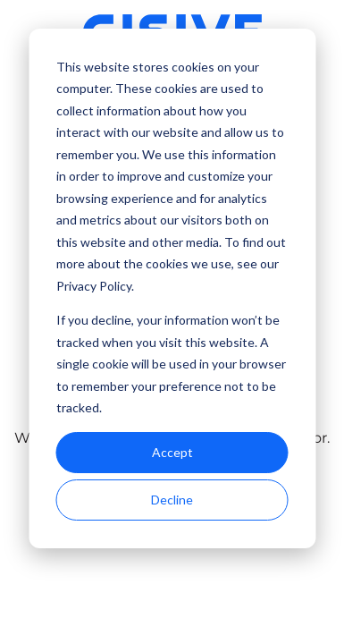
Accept (172, 452)
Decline (172, 500)
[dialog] (172, 288)
